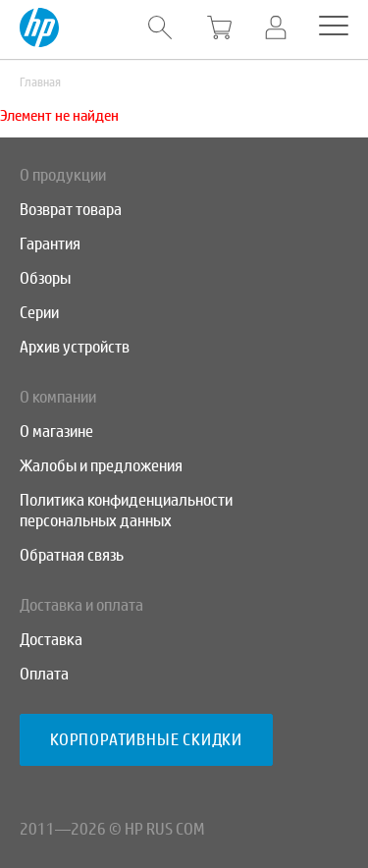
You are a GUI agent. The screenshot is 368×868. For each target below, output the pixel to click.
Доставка (51, 640)
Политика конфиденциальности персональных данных (126, 511)
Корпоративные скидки (146, 740)
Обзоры (45, 278)
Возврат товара (71, 210)
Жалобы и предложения (101, 466)
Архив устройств (75, 347)
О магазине (56, 432)
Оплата (44, 674)
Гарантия (50, 244)
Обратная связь (72, 555)
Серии (39, 313)
